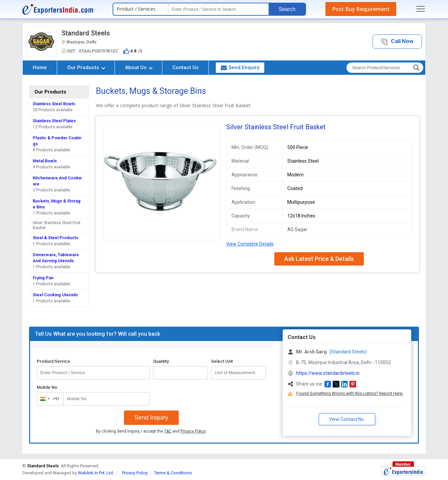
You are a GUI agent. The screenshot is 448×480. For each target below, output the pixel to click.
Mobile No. (48, 387)
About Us (139, 67)
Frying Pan (43, 278)
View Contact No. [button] (347, 419)
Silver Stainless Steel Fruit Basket (57, 225)
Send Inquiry (151, 418)
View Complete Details (250, 244)
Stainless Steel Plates (54, 121)
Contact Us (185, 67)
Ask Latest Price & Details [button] (319, 259)
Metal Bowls (45, 161)
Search (287, 9)
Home (40, 67)
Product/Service (53, 361)
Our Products (86, 67)
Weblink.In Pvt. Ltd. (96, 473)
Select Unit (222, 361)
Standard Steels (86, 33)
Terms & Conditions (173, 473)
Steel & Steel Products (55, 238)
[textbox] (218, 9)
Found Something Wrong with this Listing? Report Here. (350, 393)
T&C (168, 431)
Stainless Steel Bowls (54, 104)
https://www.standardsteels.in (328, 373)
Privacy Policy (193, 431)
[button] (397, 42)
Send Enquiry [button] (240, 67)
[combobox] (49, 399)
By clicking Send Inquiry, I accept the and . (151, 431)
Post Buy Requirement (361, 9)
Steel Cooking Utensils (55, 295)
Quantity (161, 361)
